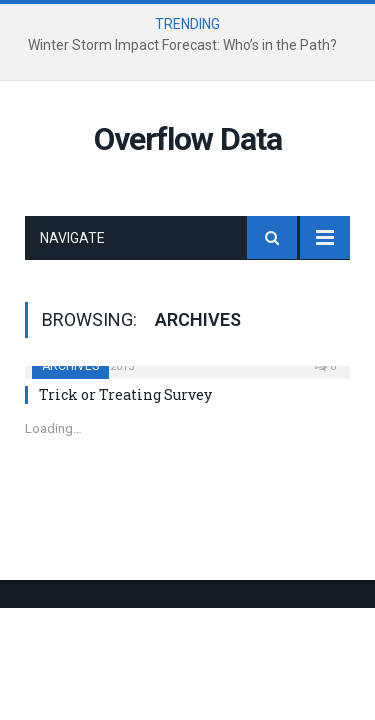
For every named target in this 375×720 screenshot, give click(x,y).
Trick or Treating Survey (125, 394)
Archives (70, 366)
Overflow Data (188, 139)
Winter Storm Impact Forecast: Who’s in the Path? (182, 45)
